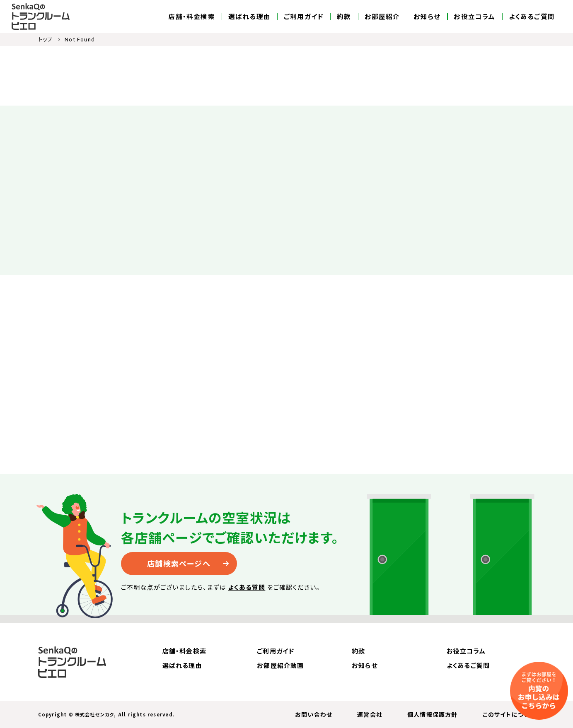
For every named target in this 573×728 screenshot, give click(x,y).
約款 (344, 17)
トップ (46, 39)
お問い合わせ (314, 714)
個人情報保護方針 (433, 714)
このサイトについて (509, 714)
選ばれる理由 (249, 17)
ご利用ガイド (304, 17)
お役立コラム (474, 17)
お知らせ (427, 17)
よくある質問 (247, 587)
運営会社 (370, 714)
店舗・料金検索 (191, 17)
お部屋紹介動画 (280, 665)
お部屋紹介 (382, 17)
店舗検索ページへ (179, 563)
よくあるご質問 (532, 17)
